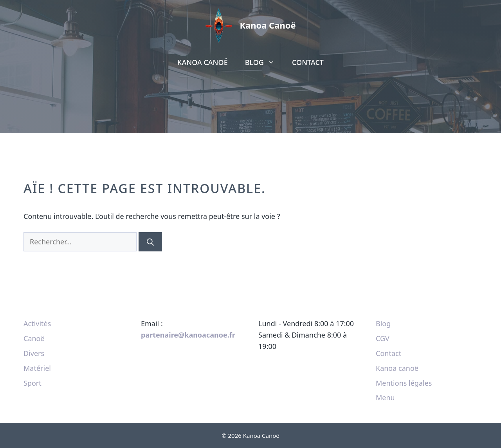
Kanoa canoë (203, 62)
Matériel (37, 368)
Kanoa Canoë (268, 25)
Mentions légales (404, 383)
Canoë (34, 338)
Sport (32, 383)
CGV (383, 338)
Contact (308, 62)
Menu (385, 397)
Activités (37, 323)
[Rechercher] (150, 242)
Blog (264, 62)
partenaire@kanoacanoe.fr (188, 335)
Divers (34, 353)
